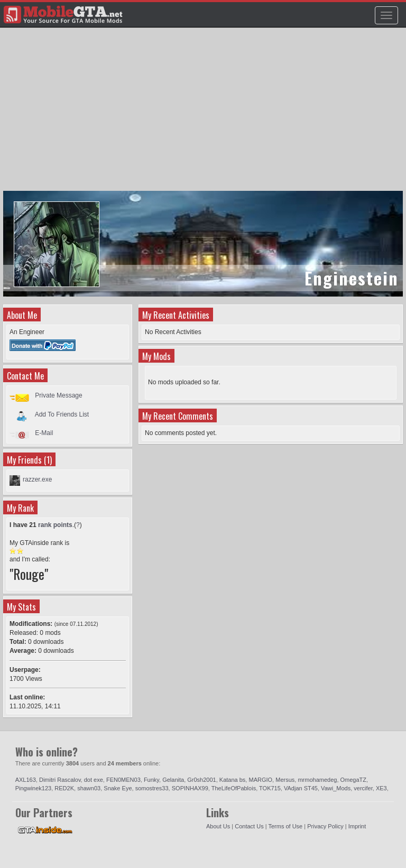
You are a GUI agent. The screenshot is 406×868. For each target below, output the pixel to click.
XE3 (381, 788)
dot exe (94, 780)
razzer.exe (37, 479)
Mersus (285, 780)
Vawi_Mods (336, 788)
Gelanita (173, 780)
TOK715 (270, 788)
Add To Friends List (62, 414)
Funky (151, 780)
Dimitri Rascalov (60, 780)
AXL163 (26, 780)
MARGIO (260, 780)
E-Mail (44, 433)
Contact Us (249, 826)
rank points (55, 525)
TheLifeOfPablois (234, 788)
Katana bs (233, 780)
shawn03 (89, 788)
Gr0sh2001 (201, 780)
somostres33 (152, 788)
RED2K (64, 788)
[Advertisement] (204, 114)
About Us (218, 826)
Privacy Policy (325, 826)
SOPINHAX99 (190, 788)
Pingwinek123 (34, 788)
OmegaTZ (354, 780)
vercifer (363, 788)
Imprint (357, 826)
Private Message (58, 395)
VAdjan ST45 (301, 788)
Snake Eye (118, 788)
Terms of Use (285, 826)
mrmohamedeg (317, 780)
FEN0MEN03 (123, 780)
